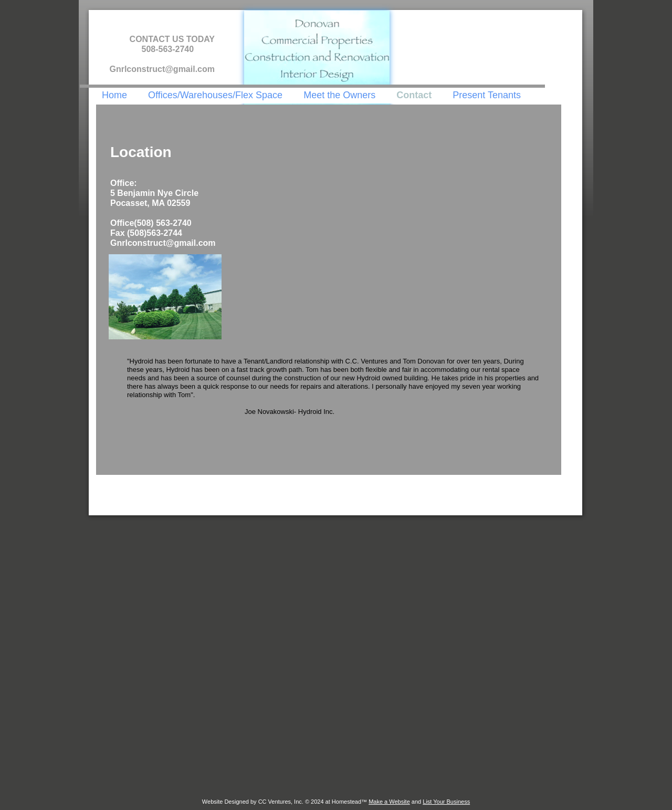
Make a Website (389, 802)
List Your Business (446, 802)
